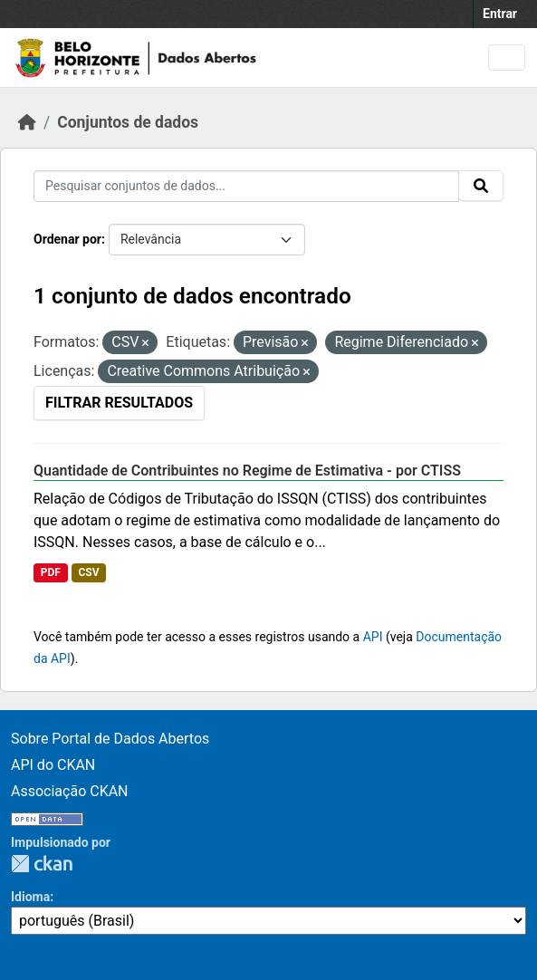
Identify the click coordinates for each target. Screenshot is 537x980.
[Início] (27, 122)
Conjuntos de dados (128, 122)
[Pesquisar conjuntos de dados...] (246, 186)
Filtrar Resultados (119, 403)
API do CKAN (53, 765)
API (373, 637)
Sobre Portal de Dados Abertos (110, 739)
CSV (88, 572)
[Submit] (481, 186)
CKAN (42, 864)
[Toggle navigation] (507, 58)
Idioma (30, 897)
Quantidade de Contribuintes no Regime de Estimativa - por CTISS (247, 471)
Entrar (500, 14)
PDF (51, 572)
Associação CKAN (70, 791)
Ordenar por (67, 239)
